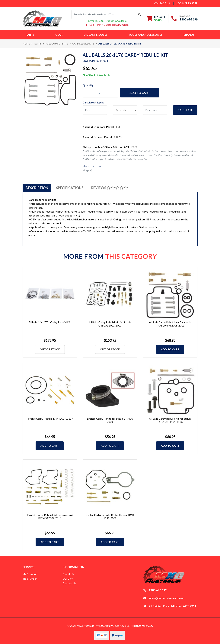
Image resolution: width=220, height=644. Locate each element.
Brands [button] (189, 35)
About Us (68, 574)
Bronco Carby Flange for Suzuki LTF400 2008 (110, 420)
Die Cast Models (95, 35)
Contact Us (69, 583)
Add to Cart (140, 93)
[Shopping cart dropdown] (156, 18)
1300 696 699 (189, 19)
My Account (30, 574)
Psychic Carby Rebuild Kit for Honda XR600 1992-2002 (110, 517)
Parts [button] (30, 35)
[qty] (95, 110)
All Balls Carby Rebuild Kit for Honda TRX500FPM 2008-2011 (170, 324)
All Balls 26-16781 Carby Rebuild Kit (50, 322)
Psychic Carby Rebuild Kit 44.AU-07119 (50, 419)
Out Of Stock (50, 349)
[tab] (37, 188)
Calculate (185, 110)
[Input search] (104, 14)
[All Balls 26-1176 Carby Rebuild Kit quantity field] (100, 93)
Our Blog (68, 579)
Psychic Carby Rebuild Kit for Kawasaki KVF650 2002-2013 (50, 517)
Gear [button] (59, 35)
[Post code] (155, 110)
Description (37, 188)
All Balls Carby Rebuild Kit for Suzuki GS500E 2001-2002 (110, 324)
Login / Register (187, 3)
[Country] (125, 110)
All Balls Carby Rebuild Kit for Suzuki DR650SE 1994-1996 (170, 420)
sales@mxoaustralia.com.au (167, 598)
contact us (162, 3)
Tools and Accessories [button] (145, 35)
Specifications (70, 188)
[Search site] (140, 14)
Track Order (30, 579)
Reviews (110, 188)
